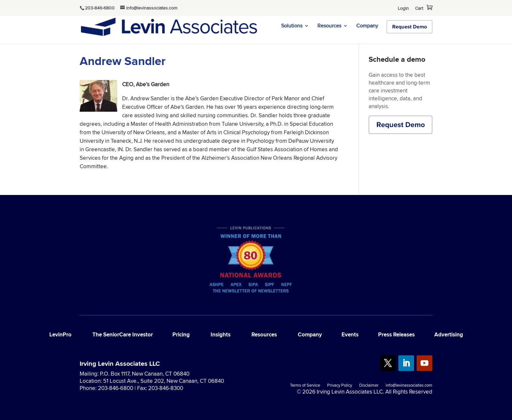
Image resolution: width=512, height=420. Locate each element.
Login (403, 8)
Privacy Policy (340, 386)
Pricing (181, 335)
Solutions (292, 26)
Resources (329, 26)
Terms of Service (305, 386)
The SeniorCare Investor (123, 335)
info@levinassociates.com (409, 386)
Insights (221, 335)
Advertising (449, 335)
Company (367, 26)
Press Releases (396, 335)
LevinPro (60, 335)
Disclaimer (369, 386)
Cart (419, 8)
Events (350, 335)
